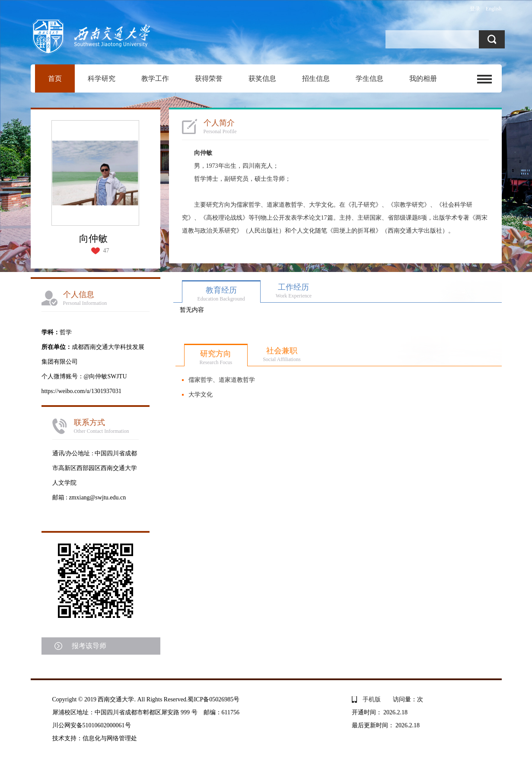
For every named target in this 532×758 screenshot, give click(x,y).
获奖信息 (262, 78)
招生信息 (316, 78)
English (494, 9)
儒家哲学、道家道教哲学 (222, 380)
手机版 (372, 699)
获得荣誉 (209, 78)
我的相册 (423, 78)
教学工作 (155, 78)
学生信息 (370, 78)
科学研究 (102, 78)
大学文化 (201, 395)
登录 (475, 9)
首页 (55, 78)
